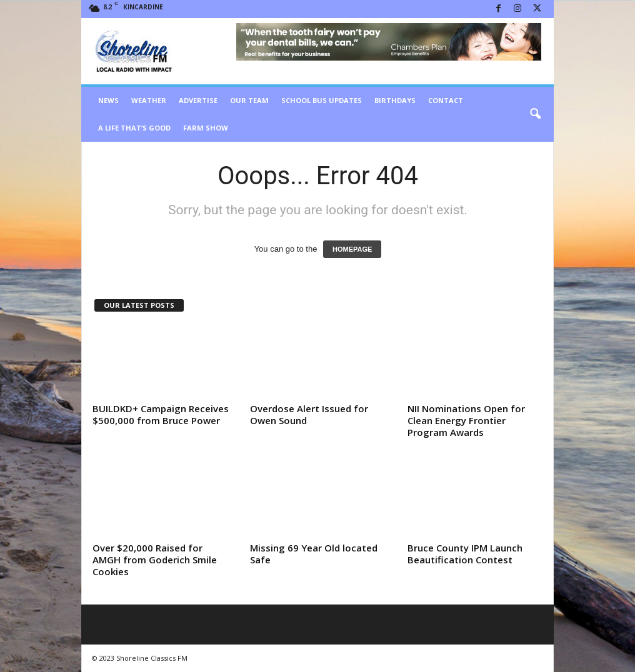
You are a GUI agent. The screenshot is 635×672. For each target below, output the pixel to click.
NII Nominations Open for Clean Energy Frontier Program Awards (466, 420)
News (108, 100)
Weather (149, 100)
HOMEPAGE (352, 249)
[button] (535, 114)
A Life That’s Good (134, 128)
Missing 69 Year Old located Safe (314, 554)
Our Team (249, 100)
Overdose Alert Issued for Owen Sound (309, 414)
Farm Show (206, 128)
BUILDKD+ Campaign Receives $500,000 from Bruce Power (161, 414)
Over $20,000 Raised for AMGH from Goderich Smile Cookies (155, 560)
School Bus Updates (322, 100)
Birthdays (395, 100)
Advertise (198, 100)
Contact (446, 100)
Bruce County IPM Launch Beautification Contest (465, 554)
